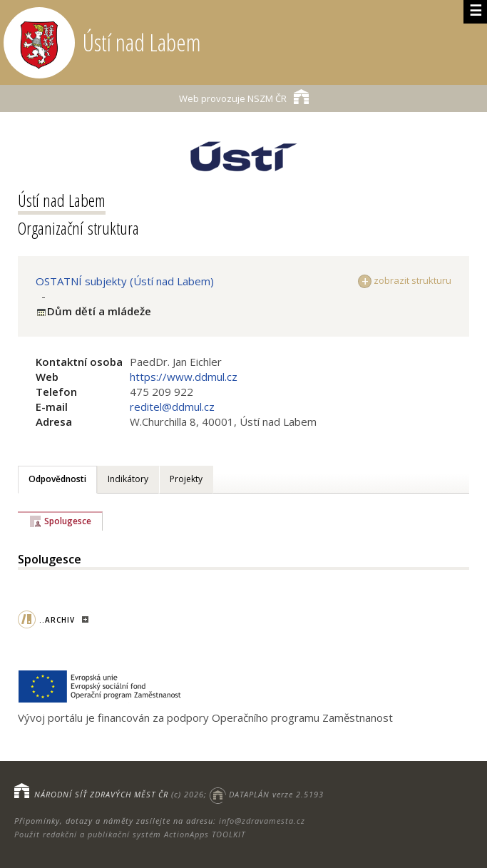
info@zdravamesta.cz (262, 821)
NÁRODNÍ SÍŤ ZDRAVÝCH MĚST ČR (101, 794)
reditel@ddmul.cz (172, 407)
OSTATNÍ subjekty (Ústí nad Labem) (125, 281)
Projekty (186, 479)
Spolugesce (68, 521)
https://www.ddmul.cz (184, 377)
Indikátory (128, 479)
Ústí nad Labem (62, 200)
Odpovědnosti (57, 479)
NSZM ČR (244, 97)
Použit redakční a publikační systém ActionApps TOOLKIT (130, 834)
